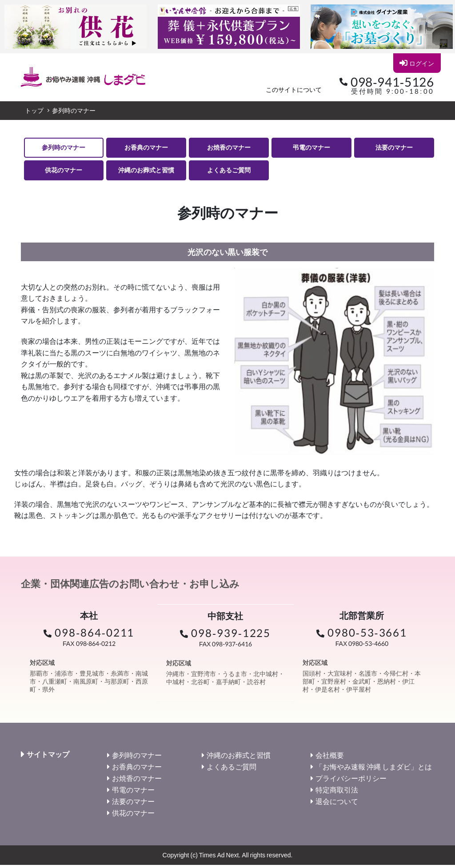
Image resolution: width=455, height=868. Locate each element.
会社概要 (330, 758)
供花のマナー (64, 172)
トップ (34, 110)
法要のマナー (394, 148)
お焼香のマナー (229, 148)
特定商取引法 (337, 793)
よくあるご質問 (229, 172)
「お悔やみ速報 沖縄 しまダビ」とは (374, 770)
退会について (337, 804)
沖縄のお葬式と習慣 (146, 172)
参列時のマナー (64, 148)
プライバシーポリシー (351, 781)
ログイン (417, 63)
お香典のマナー (146, 148)
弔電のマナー (311, 148)
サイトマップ (48, 757)
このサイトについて (294, 90)
